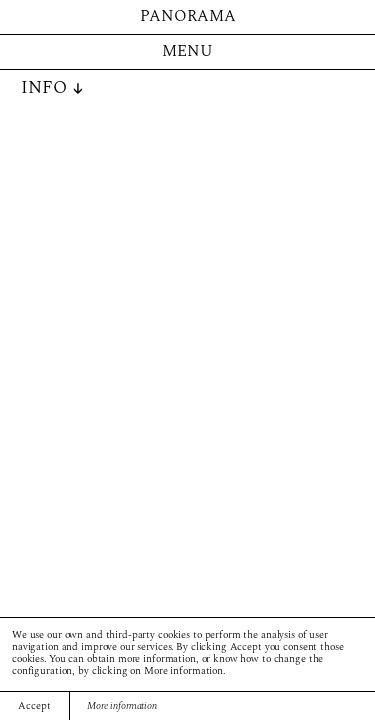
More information (122, 706)
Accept (34, 706)
